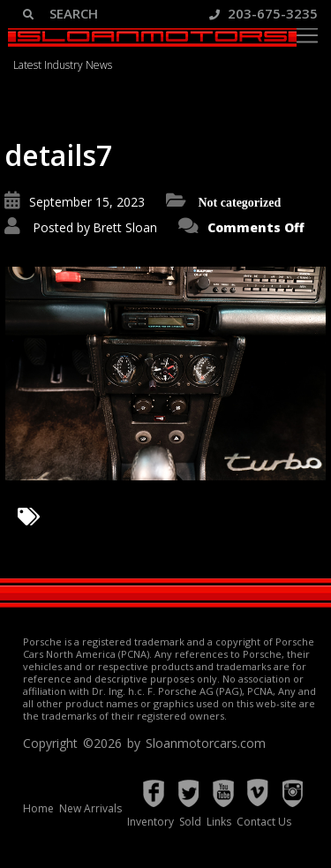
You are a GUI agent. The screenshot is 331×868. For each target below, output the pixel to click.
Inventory (150, 822)
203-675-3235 (263, 13)
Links (219, 822)
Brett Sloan (125, 227)
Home (38, 808)
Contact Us (264, 822)
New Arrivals (90, 808)
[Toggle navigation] (307, 35)
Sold (190, 822)
